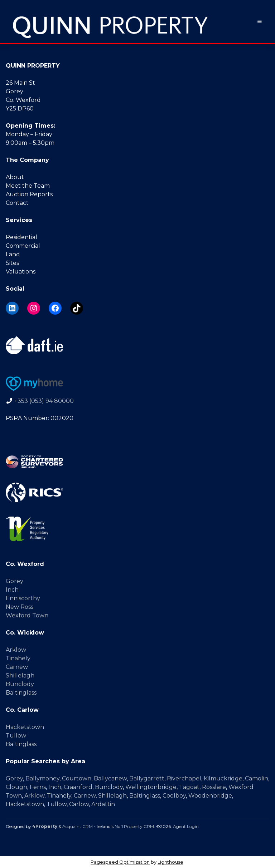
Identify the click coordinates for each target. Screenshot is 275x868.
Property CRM (139, 826)
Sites (12, 263)
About (15, 177)
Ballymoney (42, 778)
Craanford (78, 787)
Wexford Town (27, 615)
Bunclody (20, 684)
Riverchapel (184, 778)
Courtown (77, 778)
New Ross (20, 607)
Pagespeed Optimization (120, 862)
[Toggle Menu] (260, 22)
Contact (17, 203)
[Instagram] (34, 308)
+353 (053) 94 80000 (44, 401)
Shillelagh (20, 675)
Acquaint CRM (78, 826)
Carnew (17, 667)
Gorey (15, 581)
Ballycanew (110, 778)
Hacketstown (25, 727)
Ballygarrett (147, 778)
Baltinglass (21, 693)
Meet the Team (28, 186)
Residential (21, 237)
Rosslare (214, 787)
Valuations (21, 272)
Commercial (23, 246)
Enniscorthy (23, 598)
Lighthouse (170, 862)
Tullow (16, 736)
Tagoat (189, 787)
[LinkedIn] (12, 308)
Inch (12, 590)
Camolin (257, 778)
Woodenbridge (210, 796)
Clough (16, 787)
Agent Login (186, 826)
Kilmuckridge (223, 778)
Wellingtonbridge (151, 787)
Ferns (38, 787)
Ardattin (103, 804)
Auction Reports (29, 194)
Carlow (79, 804)
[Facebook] (55, 308)
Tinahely (18, 658)
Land (13, 254)
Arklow (16, 650)
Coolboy (174, 796)
